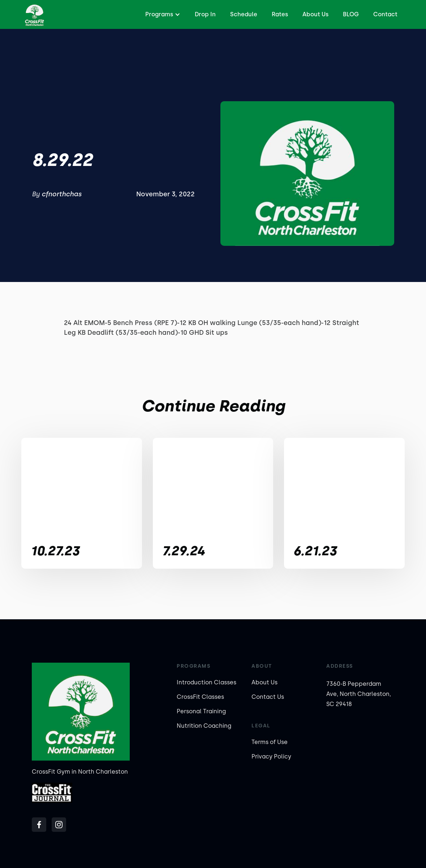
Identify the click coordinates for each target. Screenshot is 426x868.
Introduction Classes (206, 682)
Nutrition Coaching (204, 726)
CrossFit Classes (200, 697)
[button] (162, 14)
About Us (315, 14)
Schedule (244, 14)
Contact (385, 14)
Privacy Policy (271, 756)
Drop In (205, 14)
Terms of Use (270, 742)
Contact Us (268, 697)
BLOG (351, 14)
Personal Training (201, 711)
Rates (280, 14)
